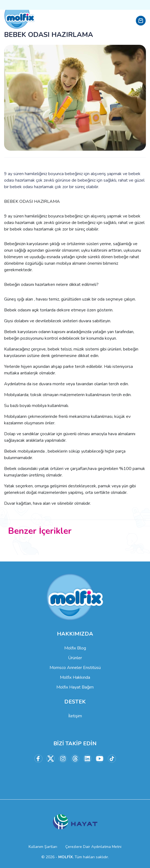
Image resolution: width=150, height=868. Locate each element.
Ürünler (75, 658)
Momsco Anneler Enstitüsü (75, 668)
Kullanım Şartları (43, 847)
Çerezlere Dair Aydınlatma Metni (93, 847)
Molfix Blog (75, 648)
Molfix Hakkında (75, 677)
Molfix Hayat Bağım (75, 687)
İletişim (75, 716)
